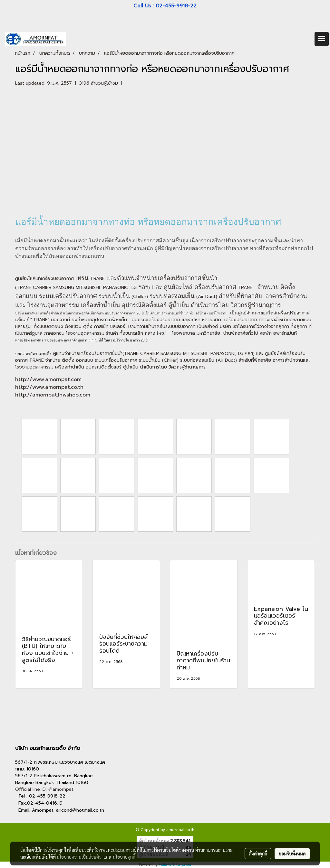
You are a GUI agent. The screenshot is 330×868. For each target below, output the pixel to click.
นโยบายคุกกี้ (124, 857)
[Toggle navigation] (322, 39)
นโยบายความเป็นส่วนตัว (79, 857)
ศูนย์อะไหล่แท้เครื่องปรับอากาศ (44, 279)
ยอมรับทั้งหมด (292, 854)
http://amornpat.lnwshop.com (53, 395)
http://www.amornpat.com (48, 379)
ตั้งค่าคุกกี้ (258, 854)
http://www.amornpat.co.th (49, 387)
